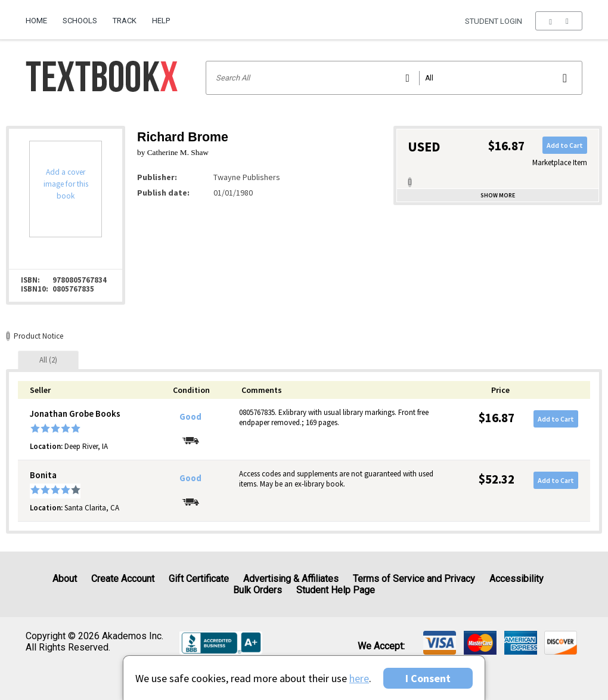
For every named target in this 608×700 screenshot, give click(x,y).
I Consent (428, 678)
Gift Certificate (199, 579)
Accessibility (517, 579)
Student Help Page (336, 590)
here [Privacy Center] (359, 678)
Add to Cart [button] (565, 145)
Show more (498, 195)
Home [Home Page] (36, 21)
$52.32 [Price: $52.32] (497, 479)
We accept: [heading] (381, 646)
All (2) (48, 360)
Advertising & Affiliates (291, 579)
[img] (440, 643)
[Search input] (394, 78)
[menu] (559, 21)
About (65, 579)
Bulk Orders (258, 590)
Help (161, 21)
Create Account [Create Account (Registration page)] (123, 579)
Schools (80, 21)
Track (125, 21)
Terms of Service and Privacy (414, 579)
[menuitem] (40, 16)
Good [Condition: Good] (190, 417)
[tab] (48, 360)
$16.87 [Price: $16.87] (497, 418)
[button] (559, 21)
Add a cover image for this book (66, 184)
